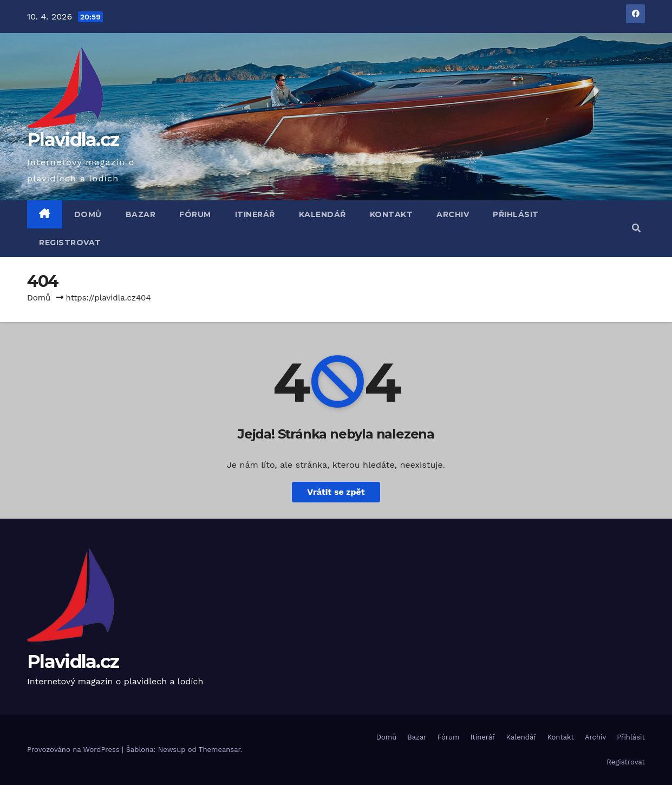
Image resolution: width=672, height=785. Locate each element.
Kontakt (392, 214)
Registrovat (70, 243)
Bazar (141, 214)
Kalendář (322, 214)
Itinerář (255, 214)
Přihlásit (516, 214)
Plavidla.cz (73, 140)
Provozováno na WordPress (74, 750)
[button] (636, 228)
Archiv (453, 214)
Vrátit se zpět (336, 492)
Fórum (195, 214)
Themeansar (220, 750)
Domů (88, 214)
